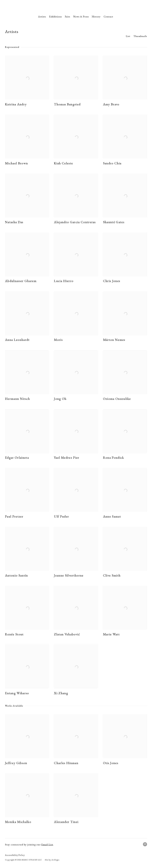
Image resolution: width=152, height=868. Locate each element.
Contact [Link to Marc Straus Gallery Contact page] (108, 17)
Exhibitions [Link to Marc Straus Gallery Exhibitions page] (55, 17)
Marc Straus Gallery (76, 7)
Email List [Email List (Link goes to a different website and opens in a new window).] (47, 845)
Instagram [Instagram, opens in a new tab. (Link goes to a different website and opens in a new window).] (145, 844)
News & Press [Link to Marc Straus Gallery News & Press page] (81, 17)
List (128, 36)
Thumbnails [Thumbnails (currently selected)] (140, 36)
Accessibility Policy (15, 855)
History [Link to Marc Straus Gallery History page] (96, 17)
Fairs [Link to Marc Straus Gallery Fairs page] (68, 17)
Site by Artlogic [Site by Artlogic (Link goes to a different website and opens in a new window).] (52, 860)
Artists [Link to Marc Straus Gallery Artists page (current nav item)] (42, 17)
